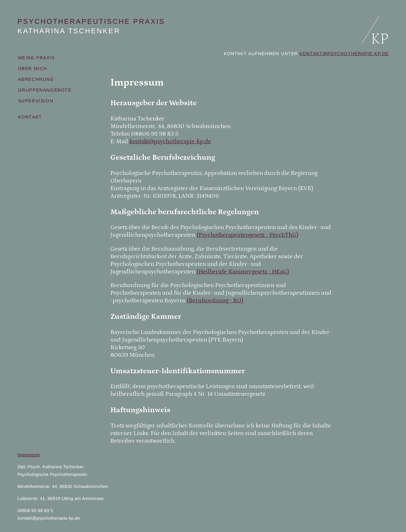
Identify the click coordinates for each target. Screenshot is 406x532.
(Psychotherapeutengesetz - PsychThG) (247, 235)
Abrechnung (36, 79)
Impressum (29, 455)
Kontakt (30, 117)
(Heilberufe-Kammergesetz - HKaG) (243, 272)
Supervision (36, 101)
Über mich (33, 68)
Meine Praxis (37, 58)
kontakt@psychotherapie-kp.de (344, 54)
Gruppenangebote (45, 90)
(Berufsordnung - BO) (215, 301)
